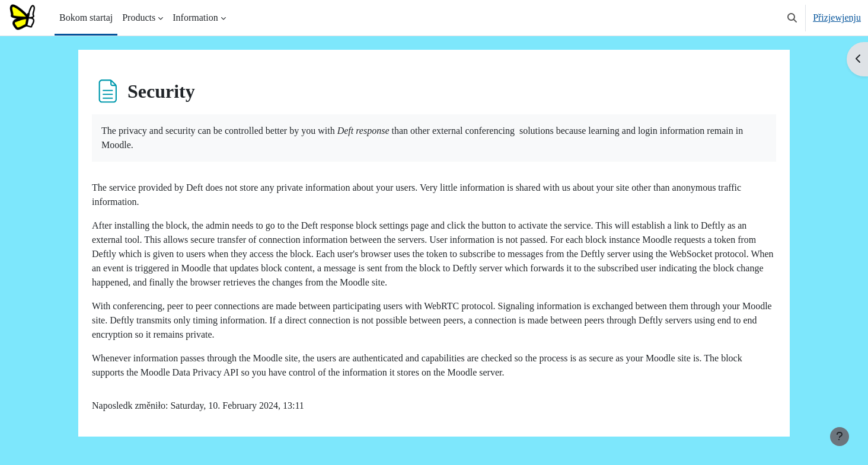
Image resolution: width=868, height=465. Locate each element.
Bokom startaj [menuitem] (86, 17)
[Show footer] (840, 437)
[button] (792, 18)
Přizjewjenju (837, 17)
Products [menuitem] (139, 17)
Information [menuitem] (195, 17)
